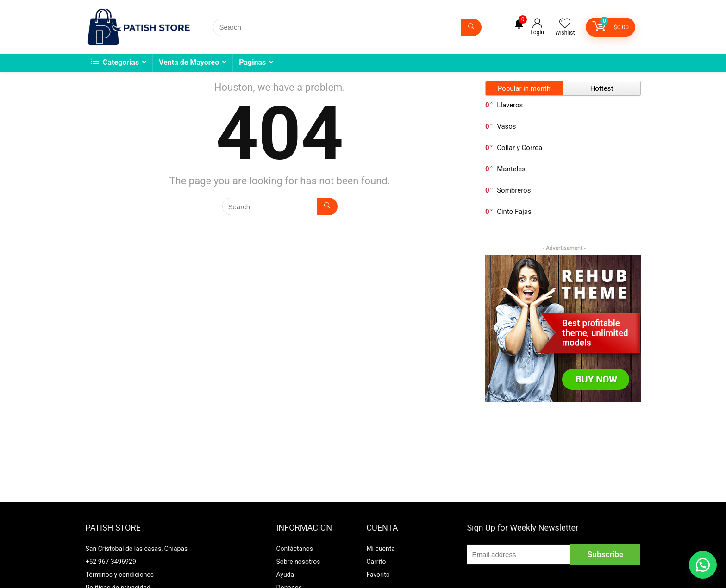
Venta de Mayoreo (189, 62)
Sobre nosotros (298, 562)
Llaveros (510, 105)
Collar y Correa (519, 148)
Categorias (115, 62)
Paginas (252, 62)
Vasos (506, 126)
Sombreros (514, 190)
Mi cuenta (381, 549)
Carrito (376, 562)
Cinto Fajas (514, 212)
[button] (703, 565)
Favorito (378, 575)
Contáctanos (294, 549)
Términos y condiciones (120, 575)
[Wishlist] (565, 24)
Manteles (511, 169)
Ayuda (285, 575)
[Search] (471, 27)
